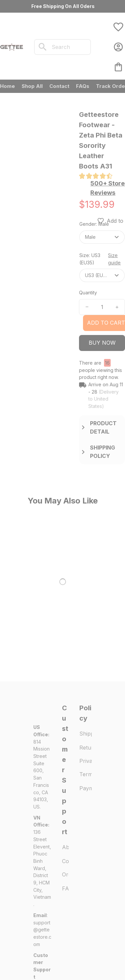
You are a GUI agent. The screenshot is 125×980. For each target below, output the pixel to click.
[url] (42, 798)
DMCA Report (48, 956)
